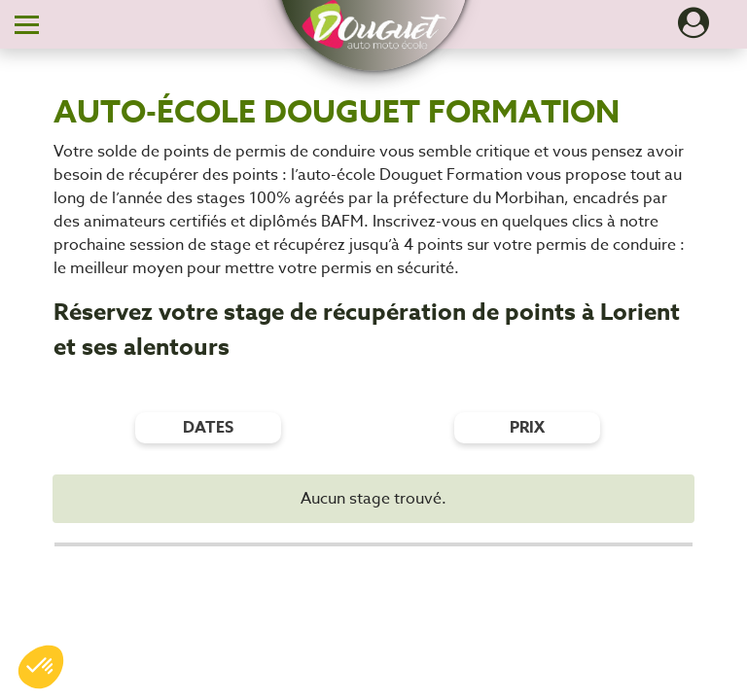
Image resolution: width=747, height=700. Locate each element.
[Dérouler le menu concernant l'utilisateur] (694, 29)
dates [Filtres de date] (208, 428)
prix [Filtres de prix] (527, 428)
